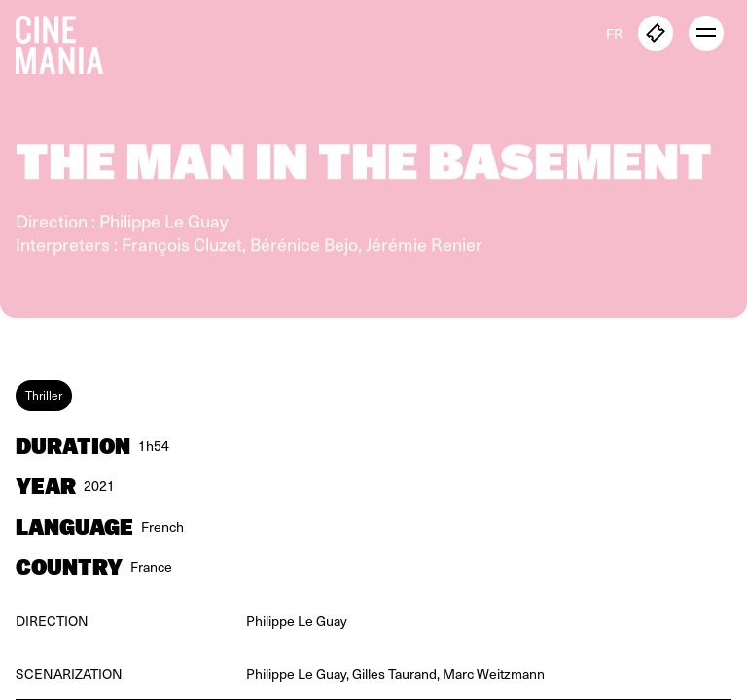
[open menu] (706, 33)
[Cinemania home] (67, 41)
